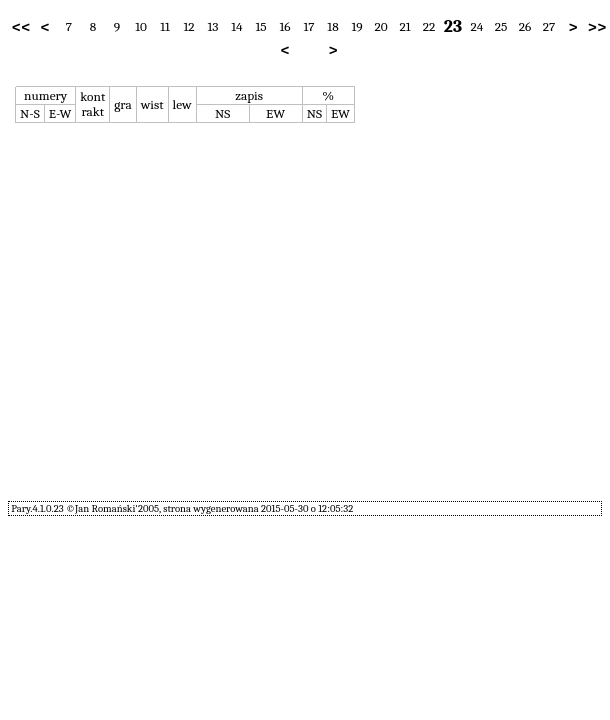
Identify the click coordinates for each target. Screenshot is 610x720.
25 (501, 26)
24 (477, 26)
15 (260, 26)
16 (284, 26)
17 (308, 26)
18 (332, 26)
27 (549, 26)
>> (597, 27)
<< (21, 27)
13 (213, 26)
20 (380, 26)
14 (236, 26)
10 (141, 26)
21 (404, 26)
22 (429, 26)
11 (165, 26)
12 (188, 26)
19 (356, 26)
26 (525, 26)
